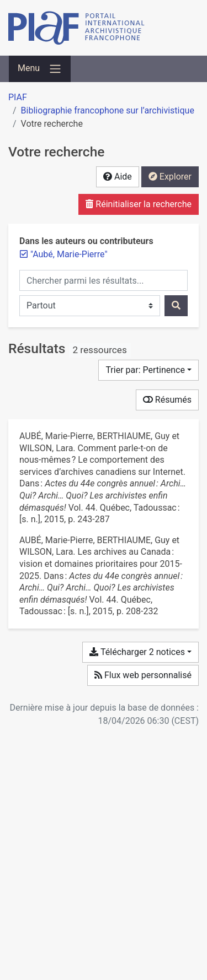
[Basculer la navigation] (40, 69)
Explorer (170, 177)
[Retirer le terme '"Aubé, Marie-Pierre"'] (69, 254)
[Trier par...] (148, 370)
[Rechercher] (176, 306)
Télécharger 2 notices (137, 652)
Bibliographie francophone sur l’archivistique (108, 110)
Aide (118, 177)
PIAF (18, 97)
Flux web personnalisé (143, 675)
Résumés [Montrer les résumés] (167, 400)
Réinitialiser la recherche (139, 204)
